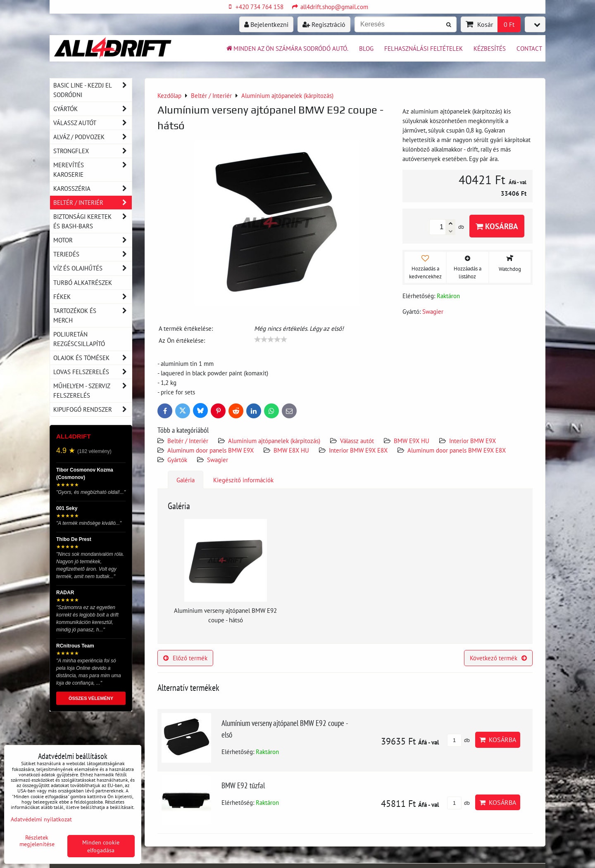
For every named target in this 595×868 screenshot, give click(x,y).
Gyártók (177, 460)
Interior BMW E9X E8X (358, 450)
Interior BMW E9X (472, 441)
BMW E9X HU (412, 441)
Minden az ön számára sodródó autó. (287, 48)
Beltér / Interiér (188, 441)
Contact (529, 48)
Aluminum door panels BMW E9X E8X (457, 450)
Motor (93, 240)
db (458, 740)
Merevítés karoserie (93, 170)
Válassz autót (357, 441)
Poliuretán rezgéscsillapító (79, 339)
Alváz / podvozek (93, 137)
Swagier (218, 460)
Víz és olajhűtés (93, 268)
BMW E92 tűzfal (243, 785)
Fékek (93, 297)
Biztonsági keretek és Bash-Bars (93, 221)
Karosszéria (93, 189)
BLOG (366, 48)
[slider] (271, 339)
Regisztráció (324, 24)
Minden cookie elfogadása (101, 846)
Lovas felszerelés (93, 372)
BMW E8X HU (291, 450)
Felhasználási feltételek (424, 48)
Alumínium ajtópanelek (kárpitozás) (274, 441)
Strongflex (93, 151)
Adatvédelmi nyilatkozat (41, 819)
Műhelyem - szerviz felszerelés (93, 391)
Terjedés (93, 254)
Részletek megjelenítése (37, 841)
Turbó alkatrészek (83, 282)
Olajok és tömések (93, 358)
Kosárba (497, 226)
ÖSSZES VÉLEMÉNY (91, 698)
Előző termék (185, 658)
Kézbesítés (490, 48)
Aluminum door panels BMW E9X (211, 450)
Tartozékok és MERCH (93, 315)
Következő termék (498, 658)
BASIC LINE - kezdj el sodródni (93, 90)
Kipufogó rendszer (93, 409)
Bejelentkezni (266, 24)
